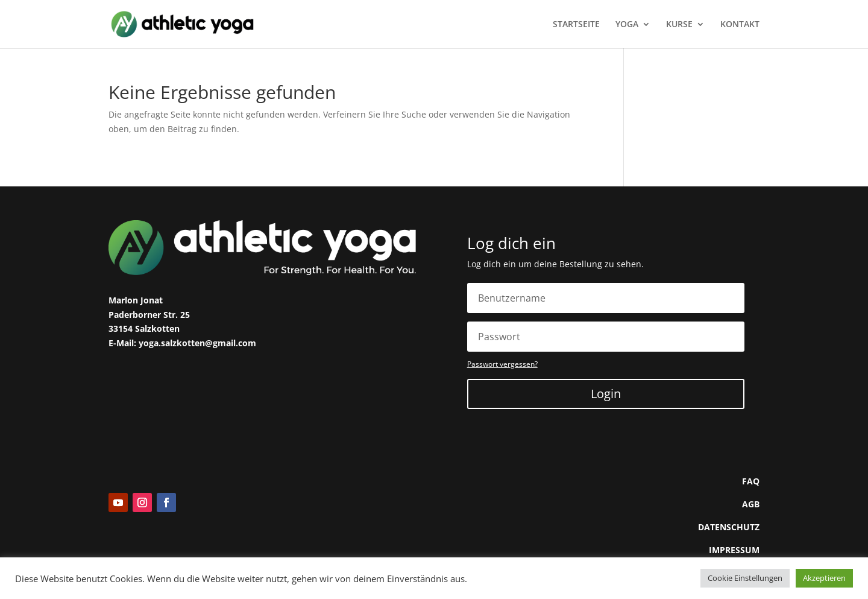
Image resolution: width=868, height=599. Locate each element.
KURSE (679, 25)
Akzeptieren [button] (824, 578)
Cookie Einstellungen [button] (745, 578)
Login (606, 394)
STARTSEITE (576, 25)
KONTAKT (740, 25)
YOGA (627, 25)
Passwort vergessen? (502, 364)
